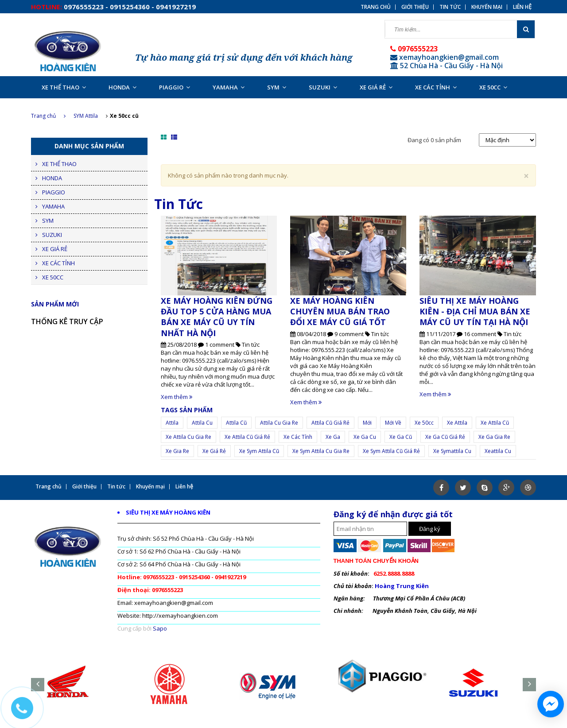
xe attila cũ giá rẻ (247, 437)
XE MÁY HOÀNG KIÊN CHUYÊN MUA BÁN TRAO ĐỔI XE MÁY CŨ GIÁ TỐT (340, 312)
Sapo (160, 628)
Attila (172, 423)
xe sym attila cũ (259, 451)
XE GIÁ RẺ (376, 87)
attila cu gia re (279, 423)
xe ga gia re (494, 437)
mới (367, 423)
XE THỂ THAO (64, 87)
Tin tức (450, 7)
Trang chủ (376, 7)
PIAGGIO (175, 87)
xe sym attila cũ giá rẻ (391, 451)
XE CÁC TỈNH (436, 87)
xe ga (333, 437)
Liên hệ (522, 7)
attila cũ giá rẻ (330, 423)
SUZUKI (323, 87)
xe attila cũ (495, 423)
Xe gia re (177, 451)
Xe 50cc (424, 423)
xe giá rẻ (214, 451)
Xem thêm (177, 397)
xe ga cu (365, 437)
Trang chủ (48, 116)
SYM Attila (86, 116)
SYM (277, 87)
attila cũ (236, 423)
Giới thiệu (415, 7)
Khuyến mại (487, 7)
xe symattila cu (452, 451)
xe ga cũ (401, 437)
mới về (393, 423)
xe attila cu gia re (188, 437)
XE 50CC (493, 87)
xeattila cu (498, 451)
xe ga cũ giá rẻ (445, 437)
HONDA (122, 87)
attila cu (202, 423)
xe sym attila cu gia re (321, 451)
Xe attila (457, 423)
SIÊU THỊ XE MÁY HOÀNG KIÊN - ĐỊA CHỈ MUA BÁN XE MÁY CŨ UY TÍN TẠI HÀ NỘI (475, 312)
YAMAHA (229, 87)
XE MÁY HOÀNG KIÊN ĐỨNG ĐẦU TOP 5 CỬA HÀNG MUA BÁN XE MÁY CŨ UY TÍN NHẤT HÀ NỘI (217, 317)
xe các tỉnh (298, 437)
